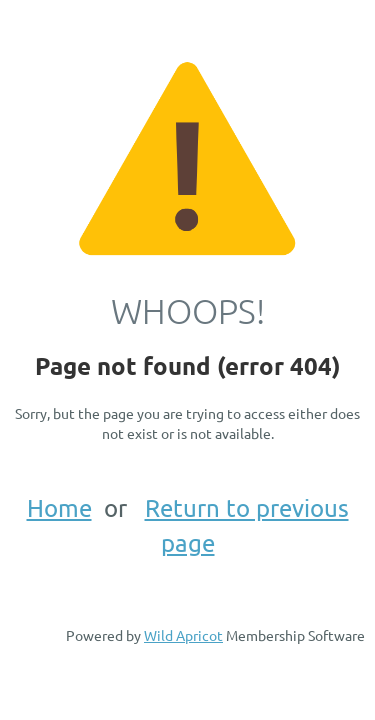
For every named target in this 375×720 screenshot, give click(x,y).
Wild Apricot (183, 635)
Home (59, 507)
